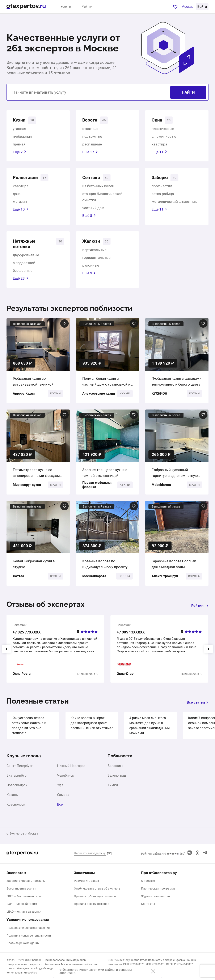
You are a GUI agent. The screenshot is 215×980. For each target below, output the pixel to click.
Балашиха (115, 770)
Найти (188, 92)
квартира (159, 145)
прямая (19, 145)
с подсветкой (24, 267)
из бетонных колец (98, 188)
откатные (90, 130)
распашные (92, 145)
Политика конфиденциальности (29, 936)
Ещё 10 (21, 211)
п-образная (22, 137)
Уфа (60, 789)
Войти (202, 7)
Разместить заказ (86, 881)
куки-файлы (106, 970)
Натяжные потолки (26, 247)
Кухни (20, 120)
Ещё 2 (20, 153)
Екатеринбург (17, 779)
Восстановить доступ (21, 888)
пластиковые (163, 130)
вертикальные (94, 253)
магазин (20, 203)
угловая (19, 130)
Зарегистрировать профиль (26, 881)
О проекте (148, 881)
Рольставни (27, 179)
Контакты (148, 904)
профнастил (162, 188)
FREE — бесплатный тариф (25, 896)
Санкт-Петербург (20, 770)
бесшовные (23, 274)
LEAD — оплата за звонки (24, 912)
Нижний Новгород (71, 770)
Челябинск (66, 779)
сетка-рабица (163, 196)
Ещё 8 (89, 217)
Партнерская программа (158, 888)
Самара (63, 799)
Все (60, 808)
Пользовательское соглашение (28, 928)
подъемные (92, 137)
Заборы (161, 179)
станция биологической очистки (102, 199)
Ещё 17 (90, 153)
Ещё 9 (89, 276)
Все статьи (198, 706)
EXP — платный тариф (22, 904)
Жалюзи (92, 243)
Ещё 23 (21, 282)
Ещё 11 (159, 153)
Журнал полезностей (155, 896)
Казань (12, 799)
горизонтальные (96, 260)
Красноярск (16, 808)
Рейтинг (88, 6)
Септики (92, 179)
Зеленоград (117, 779)
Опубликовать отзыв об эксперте (97, 888)
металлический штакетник (174, 203)
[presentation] (7, 653)
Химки (113, 789)
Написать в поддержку (90, 853)
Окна (158, 120)
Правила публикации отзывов (95, 896)
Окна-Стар (125, 677)
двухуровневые (26, 259)
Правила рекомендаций (23, 943)
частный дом (93, 210)
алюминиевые (164, 137)
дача (17, 196)
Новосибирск (17, 789)
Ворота (91, 120)
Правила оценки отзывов (92, 904)
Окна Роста (22, 677)
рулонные (91, 268)
